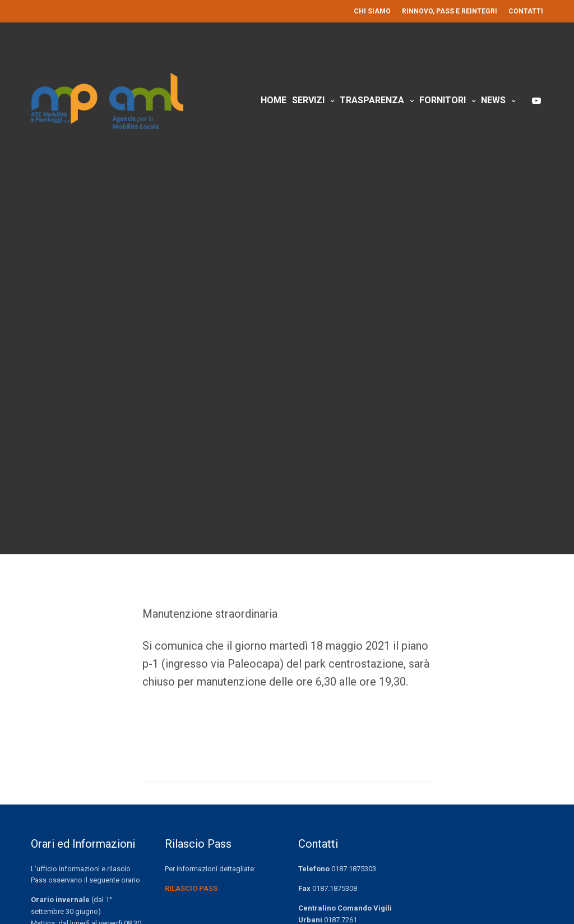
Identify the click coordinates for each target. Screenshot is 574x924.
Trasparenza (372, 100)
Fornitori (443, 100)
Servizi (308, 100)
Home (274, 100)
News (493, 100)
